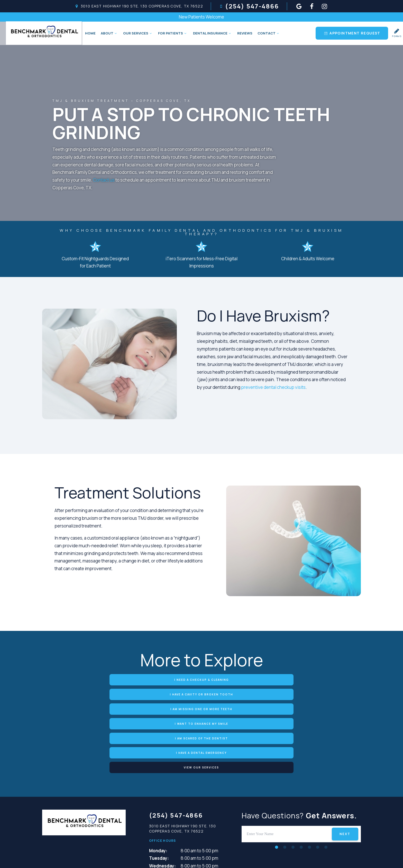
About (108, 33)
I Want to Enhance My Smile (109, 694)
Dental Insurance (212, 33)
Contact (268, 33)
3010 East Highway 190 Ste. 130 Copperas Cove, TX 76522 (139, 6)
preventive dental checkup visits (273, 387)
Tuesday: (159, 798)
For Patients (172, 33)
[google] (299, 6)
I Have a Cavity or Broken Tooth (201, 680)
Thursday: (160, 813)
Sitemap (164, 857)
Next (345, 773)
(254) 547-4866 (249, 6)
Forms (397, 33)
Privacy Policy (198, 857)
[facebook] (312, 6)
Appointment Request (352, 33)
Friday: (156, 821)
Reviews (244, 33)
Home (89, 33)
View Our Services (202, 708)
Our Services (137, 33)
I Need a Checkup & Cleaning (109, 680)
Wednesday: (162, 806)
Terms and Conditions (251, 857)
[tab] (277, 787)
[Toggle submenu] (115, 33)
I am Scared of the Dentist (201, 694)
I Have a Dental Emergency (294, 694)
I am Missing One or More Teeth (294, 680)
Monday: (158, 790)
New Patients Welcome (201, 17)
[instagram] (325, 6)
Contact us (104, 180)
